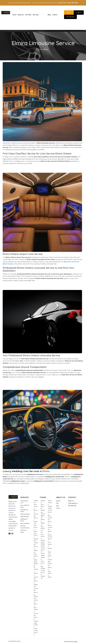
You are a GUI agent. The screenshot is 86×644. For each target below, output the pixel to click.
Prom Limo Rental (25, 523)
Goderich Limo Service (43, 561)
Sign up (79, 12)
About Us (21, 15)
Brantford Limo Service (36, 526)
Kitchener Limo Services (43, 505)
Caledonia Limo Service (36, 505)
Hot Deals (43, 15)
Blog (49, 15)
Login (69, 12)
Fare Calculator (70, 17)
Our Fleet (28, 15)
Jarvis (43, 514)
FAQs (57, 503)
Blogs (58, 506)
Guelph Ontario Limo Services (43, 548)
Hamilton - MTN (43, 525)
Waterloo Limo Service (36, 554)
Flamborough (50, 503)
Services (36, 15)
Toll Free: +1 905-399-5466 (68, 3)
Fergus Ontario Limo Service (50, 510)
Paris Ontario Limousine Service (36, 613)
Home (14, 15)
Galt (42, 567)
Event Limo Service (25, 514)
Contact (55, 15)
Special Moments (25, 516)
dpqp (76, 641)
